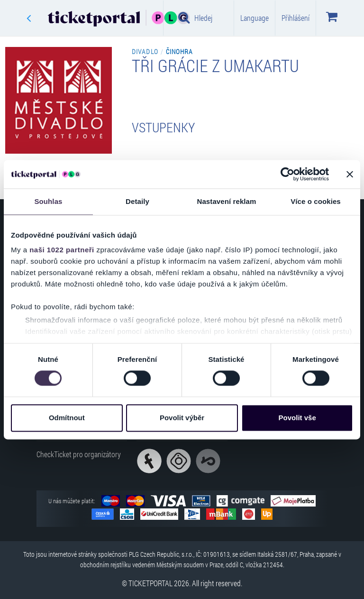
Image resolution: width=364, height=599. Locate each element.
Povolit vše (297, 418)
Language (255, 18)
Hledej (195, 18)
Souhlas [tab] (48, 201)
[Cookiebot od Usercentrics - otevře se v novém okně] (287, 174)
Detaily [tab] (137, 201)
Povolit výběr (182, 418)
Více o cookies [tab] (316, 201)
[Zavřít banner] (350, 174)
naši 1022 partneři (62, 250)
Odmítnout (67, 418)
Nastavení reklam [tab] (226, 201)
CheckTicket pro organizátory (79, 454)
